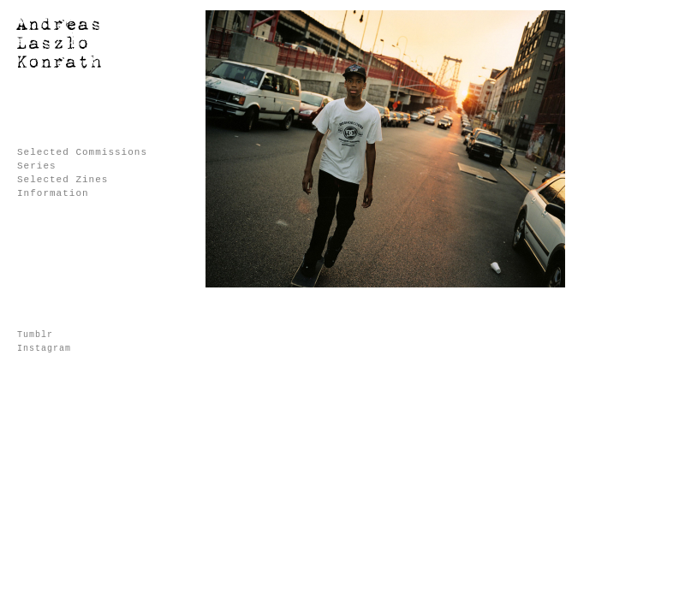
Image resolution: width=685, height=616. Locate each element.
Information (53, 193)
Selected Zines (63, 180)
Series (37, 166)
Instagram (44, 349)
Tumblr (35, 335)
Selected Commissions (82, 152)
